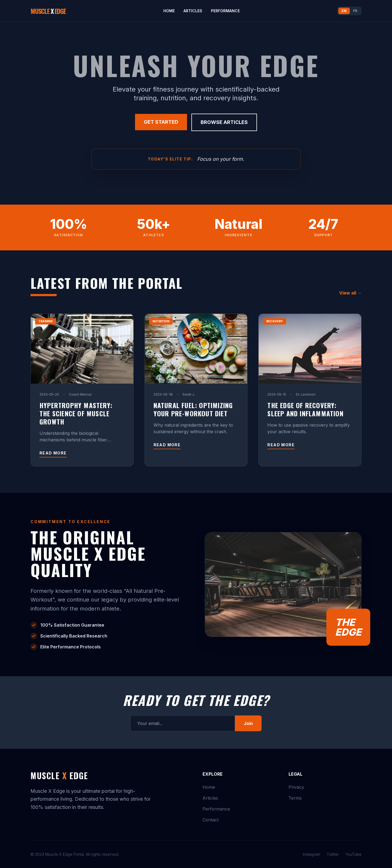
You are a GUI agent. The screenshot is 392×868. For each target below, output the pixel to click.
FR (355, 11)
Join (248, 723)
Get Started (161, 122)
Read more (53, 453)
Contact (211, 820)
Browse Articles (224, 122)
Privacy (296, 787)
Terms (295, 798)
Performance (225, 11)
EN (344, 11)
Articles (193, 11)
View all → (350, 293)
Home (169, 11)
